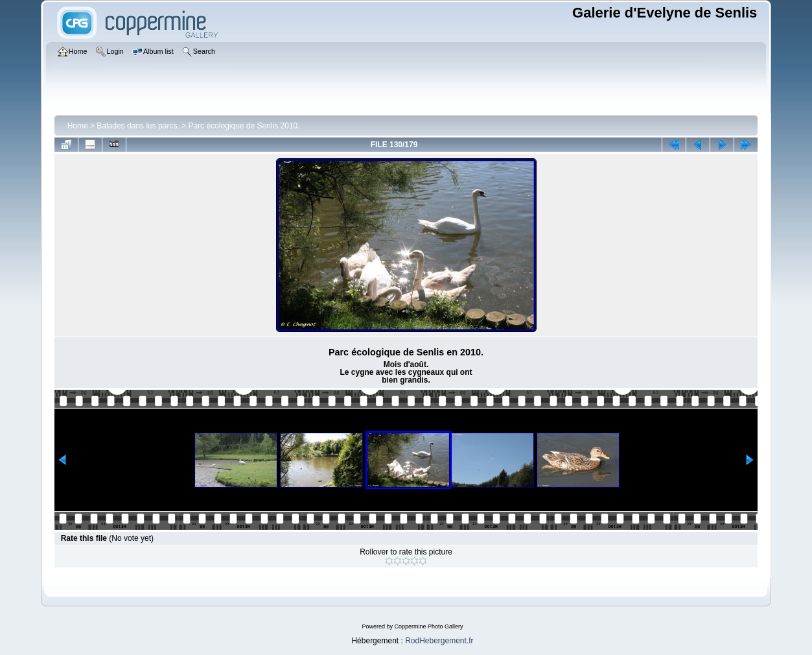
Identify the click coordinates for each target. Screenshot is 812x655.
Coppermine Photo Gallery (428, 626)
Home (78, 126)
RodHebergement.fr (439, 641)
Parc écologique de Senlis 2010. (244, 126)
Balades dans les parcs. (138, 126)
